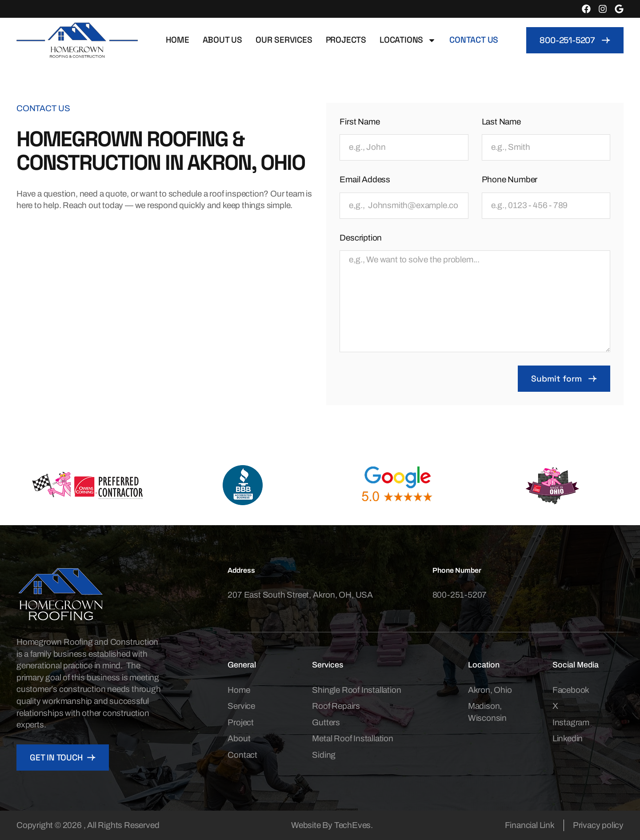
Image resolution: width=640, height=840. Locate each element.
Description (361, 238)
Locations (408, 40)
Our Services (284, 40)
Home (177, 40)
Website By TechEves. (332, 825)
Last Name (501, 122)
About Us (222, 40)
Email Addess (365, 179)
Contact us (474, 40)
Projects (346, 40)
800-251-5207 (460, 595)
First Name (360, 122)
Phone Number (510, 179)
